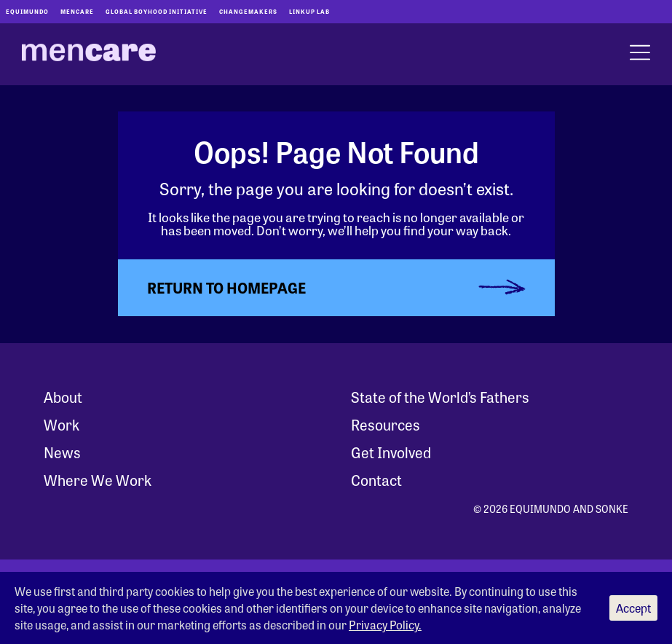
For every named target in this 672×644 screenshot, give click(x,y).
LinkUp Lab (309, 11)
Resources (386, 424)
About (63, 397)
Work (62, 424)
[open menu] (640, 54)
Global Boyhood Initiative (157, 11)
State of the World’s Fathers (440, 397)
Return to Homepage (226, 287)
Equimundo (27, 11)
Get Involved (391, 452)
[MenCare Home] (89, 55)
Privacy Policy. (385, 625)
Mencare (77, 11)
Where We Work (98, 480)
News (62, 452)
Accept (633, 608)
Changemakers (248, 11)
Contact (376, 480)
